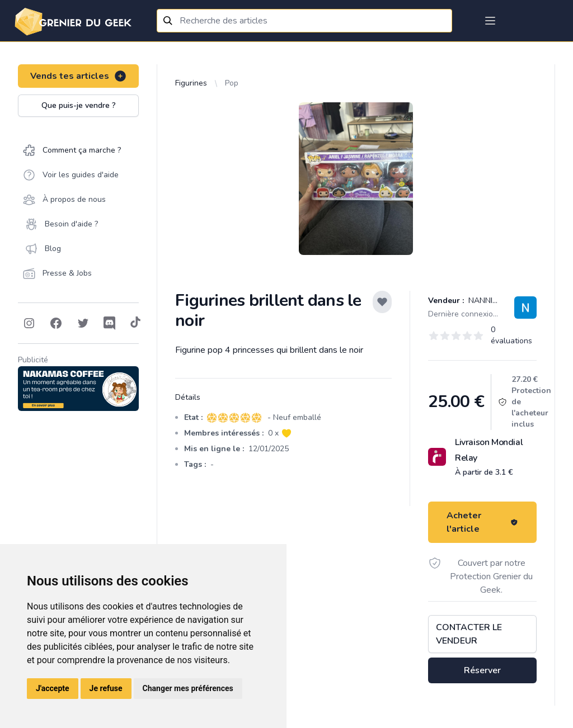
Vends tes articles (79, 76)
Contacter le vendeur (469, 634)
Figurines (191, 83)
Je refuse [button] (106, 688)
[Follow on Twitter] (83, 323)
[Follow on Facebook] (56, 323)
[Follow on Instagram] (29, 323)
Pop (232, 83)
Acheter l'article (482, 522)
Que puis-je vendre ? (79, 105)
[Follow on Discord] (110, 323)
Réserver (482, 670)
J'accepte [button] (53, 688)
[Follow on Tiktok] (135, 323)
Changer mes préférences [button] (188, 688)
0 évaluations (511, 335)
